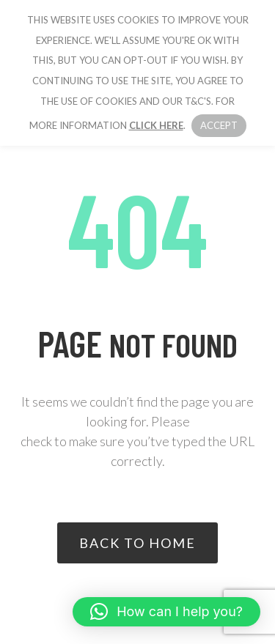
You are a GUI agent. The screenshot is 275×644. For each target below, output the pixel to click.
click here (156, 125)
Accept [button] (219, 125)
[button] (166, 612)
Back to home (137, 543)
